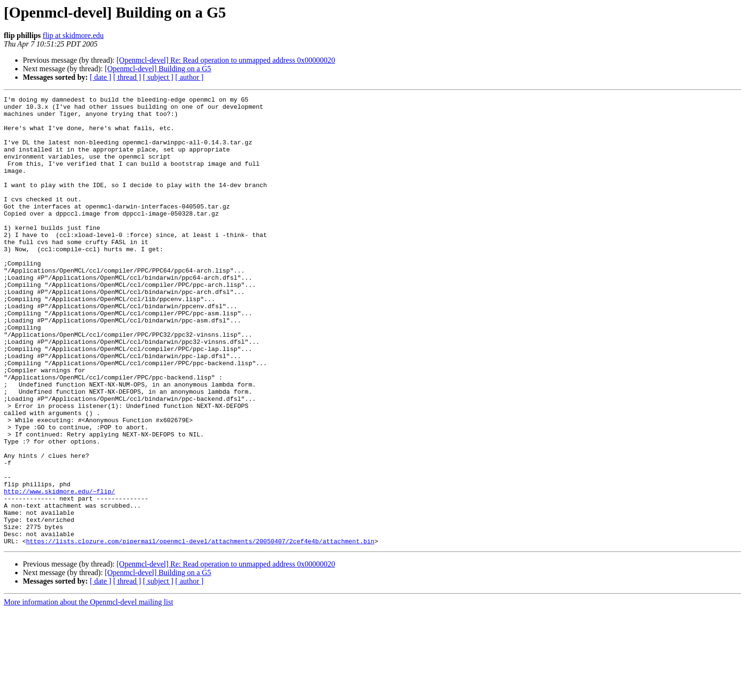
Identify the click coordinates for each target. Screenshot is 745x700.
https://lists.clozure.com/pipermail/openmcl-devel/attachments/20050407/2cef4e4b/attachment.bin (200, 631)
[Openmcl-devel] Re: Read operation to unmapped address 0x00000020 (226, 60)
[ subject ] (158, 77)
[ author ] (190, 77)
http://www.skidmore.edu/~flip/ (59, 571)
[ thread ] (127, 77)
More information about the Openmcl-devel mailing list (88, 692)
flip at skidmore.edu (73, 35)
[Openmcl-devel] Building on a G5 (158, 69)
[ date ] (100, 77)
